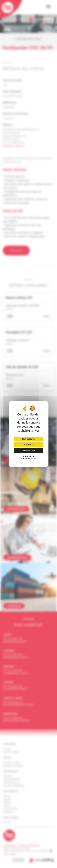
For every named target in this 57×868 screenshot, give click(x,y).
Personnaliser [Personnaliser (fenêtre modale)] (28, 450)
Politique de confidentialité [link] (28, 457)
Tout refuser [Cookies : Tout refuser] (28, 445)
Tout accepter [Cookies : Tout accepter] (28, 439)
